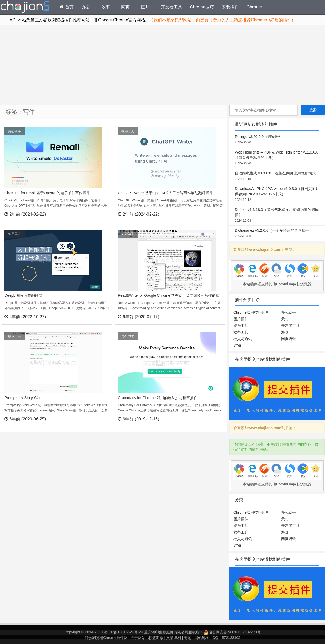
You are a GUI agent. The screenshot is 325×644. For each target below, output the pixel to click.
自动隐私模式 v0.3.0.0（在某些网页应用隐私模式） (277, 176)
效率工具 (128, 131)
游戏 (285, 332)
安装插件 (230, 7)
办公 (86, 7)
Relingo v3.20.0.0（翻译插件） (277, 140)
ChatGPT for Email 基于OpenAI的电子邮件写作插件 (47, 193)
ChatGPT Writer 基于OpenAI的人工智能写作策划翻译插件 (165, 193)
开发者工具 (171, 7)
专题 (188, 638)
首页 (67, 7)
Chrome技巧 (202, 7)
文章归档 (174, 638)
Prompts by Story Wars (23, 398)
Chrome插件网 (25, 8)
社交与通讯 (243, 339)
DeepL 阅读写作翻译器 (23, 295)
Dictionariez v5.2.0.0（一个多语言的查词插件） (277, 234)
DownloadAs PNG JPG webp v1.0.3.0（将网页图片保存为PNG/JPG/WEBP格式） (277, 194)
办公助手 (15, 131)
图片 (145, 7)
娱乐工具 (15, 336)
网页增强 (288, 339)
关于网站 (138, 638)
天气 (285, 319)
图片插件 (241, 319)
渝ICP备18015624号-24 (123, 632)
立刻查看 (98, 214)
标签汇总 (156, 638)
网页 (125, 7)
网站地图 (202, 638)
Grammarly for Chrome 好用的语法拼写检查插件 (158, 398)
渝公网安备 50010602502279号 (232, 632)
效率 (106, 7)
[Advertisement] (162, 65)
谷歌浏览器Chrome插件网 (106, 638)
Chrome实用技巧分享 (251, 312)
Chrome (254, 7)
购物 (237, 345)
